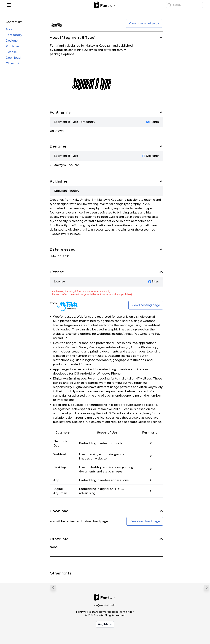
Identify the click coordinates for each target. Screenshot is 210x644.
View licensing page (146, 305)
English (105, 624)
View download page (144, 23)
